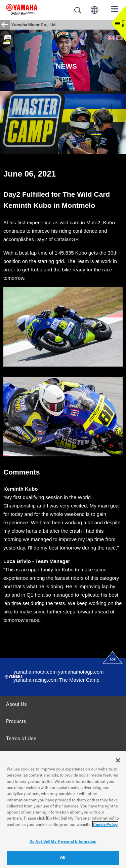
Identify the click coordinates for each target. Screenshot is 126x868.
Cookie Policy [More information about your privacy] (105, 826)
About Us (16, 704)
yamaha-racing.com (36, 680)
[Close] (118, 762)
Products (16, 721)
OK (63, 860)
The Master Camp (79, 680)
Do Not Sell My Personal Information (63, 843)
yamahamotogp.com (81, 672)
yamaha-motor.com (35, 672)
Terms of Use (21, 739)
